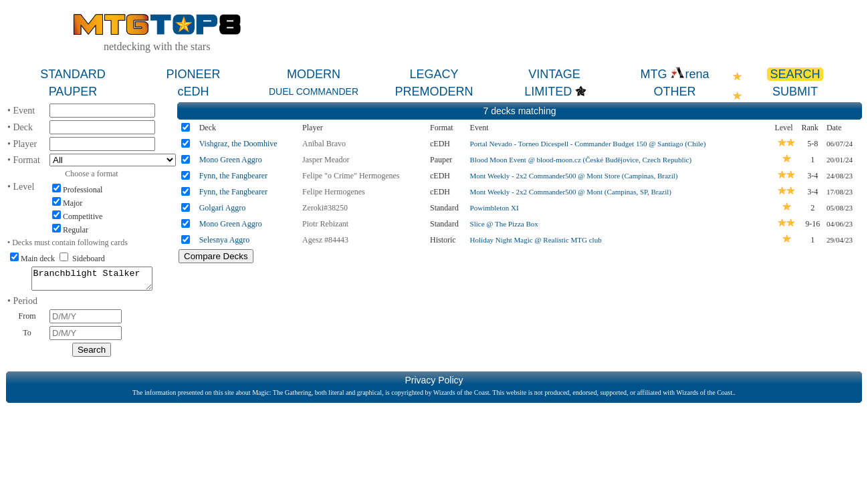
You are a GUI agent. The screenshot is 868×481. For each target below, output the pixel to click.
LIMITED (548, 92)
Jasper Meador (326, 160)
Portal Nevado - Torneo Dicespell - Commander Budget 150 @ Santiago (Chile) (588, 144)
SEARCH (795, 74)
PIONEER (193, 74)
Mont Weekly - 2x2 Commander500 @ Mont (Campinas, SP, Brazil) (571, 192)
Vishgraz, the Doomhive (238, 144)
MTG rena (674, 74)
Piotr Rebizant (325, 224)
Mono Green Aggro (231, 160)
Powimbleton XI (495, 208)
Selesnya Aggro (225, 240)
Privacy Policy (434, 384)
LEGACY (434, 74)
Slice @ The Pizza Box (504, 224)
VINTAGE (554, 74)
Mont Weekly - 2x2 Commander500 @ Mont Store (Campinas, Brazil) (574, 176)
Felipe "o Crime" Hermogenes (351, 176)
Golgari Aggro (223, 208)
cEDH (193, 92)
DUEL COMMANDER (314, 92)
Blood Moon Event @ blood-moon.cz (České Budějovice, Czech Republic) (581, 160)
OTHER (675, 92)
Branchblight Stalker (92, 281)
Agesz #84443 (325, 240)
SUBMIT (795, 92)
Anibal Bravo (324, 144)
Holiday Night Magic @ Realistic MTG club (536, 240)
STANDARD (73, 74)
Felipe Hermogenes (334, 192)
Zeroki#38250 (325, 208)
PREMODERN (434, 92)
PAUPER (73, 92)
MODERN (314, 74)
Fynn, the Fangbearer (233, 176)
